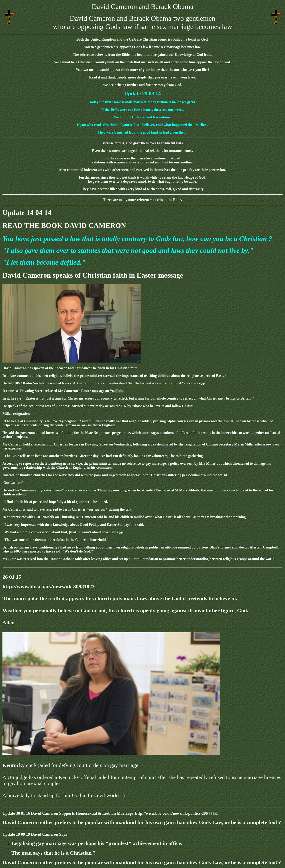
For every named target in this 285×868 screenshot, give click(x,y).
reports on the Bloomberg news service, (53, 463)
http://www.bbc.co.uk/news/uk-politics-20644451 (177, 813)
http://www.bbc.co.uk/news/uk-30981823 (49, 586)
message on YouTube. (108, 391)
